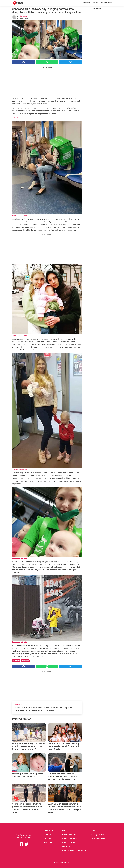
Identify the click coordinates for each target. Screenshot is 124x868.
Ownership (67, 846)
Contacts (48, 838)
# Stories (25, 661)
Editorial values (69, 842)
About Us (48, 835)
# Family (16, 661)
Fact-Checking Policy (71, 835)
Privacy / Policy (97, 835)
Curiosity (86, 3)
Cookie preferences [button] (99, 838)
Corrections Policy (70, 838)
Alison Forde (23, 16)
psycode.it (48, 842)
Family (95, 3)
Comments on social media (74, 850)
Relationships (106, 3)
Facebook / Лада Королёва (23, 118)
